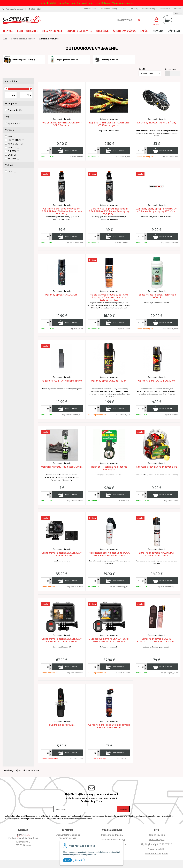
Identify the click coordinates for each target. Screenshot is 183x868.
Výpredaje (14, 123)
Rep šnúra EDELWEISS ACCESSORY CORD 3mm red (62, 124)
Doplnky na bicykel (79, 31)
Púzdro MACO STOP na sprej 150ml (62, 381)
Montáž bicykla (157, 839)
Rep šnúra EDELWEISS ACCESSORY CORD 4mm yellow (109, 124)
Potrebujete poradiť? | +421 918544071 (23, 9)
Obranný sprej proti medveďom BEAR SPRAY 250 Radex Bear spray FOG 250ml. (109, 211)
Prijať (67, 860)
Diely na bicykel (52, 31)
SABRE (13, 155)
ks (48, 151)
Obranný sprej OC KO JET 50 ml (109, 381)
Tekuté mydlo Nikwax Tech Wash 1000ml (157, 296)
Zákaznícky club (157, 835)
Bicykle (8, 31)
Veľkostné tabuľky (109, 8)
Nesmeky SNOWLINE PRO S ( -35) (157, 122)
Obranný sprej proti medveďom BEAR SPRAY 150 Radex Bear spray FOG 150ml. (62, 211)
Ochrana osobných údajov (112, 839)
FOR (11, 136)
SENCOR (13, 158)
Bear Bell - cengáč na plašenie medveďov (109, 468)
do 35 (12, 171)
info (101, 801)
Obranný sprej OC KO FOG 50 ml (157, 381)
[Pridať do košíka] (68, 150)
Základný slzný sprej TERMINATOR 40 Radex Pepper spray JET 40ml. (157, 210)
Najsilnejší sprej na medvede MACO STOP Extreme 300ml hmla (109, 554)
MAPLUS (13, 147)
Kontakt (178, 8)
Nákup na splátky (157, 849)
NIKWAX (13, 151)
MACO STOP (15, 144)
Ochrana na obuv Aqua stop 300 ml (62, 467)
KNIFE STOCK (16, 140)
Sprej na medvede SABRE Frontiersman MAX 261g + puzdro (157, 640)
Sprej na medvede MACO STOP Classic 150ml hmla (157, 554)
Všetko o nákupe (149, 8)
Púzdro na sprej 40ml (62, 725)
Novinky (158, 31)
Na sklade (15, 110)
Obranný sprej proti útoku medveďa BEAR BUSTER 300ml (109, 726)
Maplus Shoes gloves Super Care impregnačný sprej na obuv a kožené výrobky (109, 297)
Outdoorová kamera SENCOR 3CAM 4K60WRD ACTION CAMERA (109, 640)
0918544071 (70, 838)
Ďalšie (144, 31)
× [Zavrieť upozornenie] (179, 3)
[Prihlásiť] (156, 21)
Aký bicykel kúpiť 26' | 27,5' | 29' (157, 844)
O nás (124, 8)
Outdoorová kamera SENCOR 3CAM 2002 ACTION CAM (62, 554)
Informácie (165, 8)
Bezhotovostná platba (157, 854)
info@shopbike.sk (71, 835)
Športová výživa (124, 31)
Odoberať (123, 809)
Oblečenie (103, 31)
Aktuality (134, 8)
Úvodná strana (91, 8)
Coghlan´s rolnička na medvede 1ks (157, 467)
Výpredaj (174, 31)
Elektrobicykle (28, 31)
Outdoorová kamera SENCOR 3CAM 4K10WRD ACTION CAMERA (62, 640)
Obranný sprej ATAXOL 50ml (62, 294)
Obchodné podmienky (112, 835)
